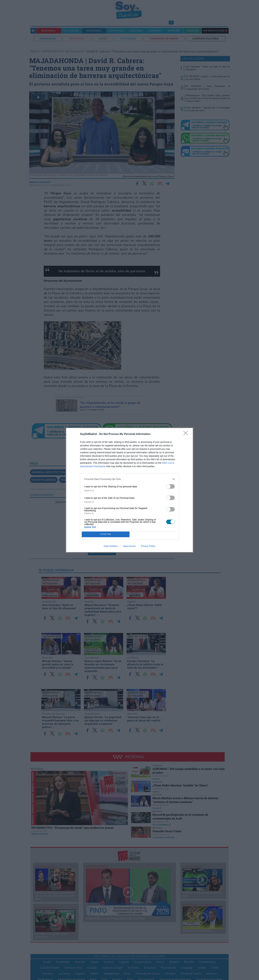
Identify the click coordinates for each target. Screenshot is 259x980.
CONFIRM (106, 534)
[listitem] (129, 479)
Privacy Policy (148, 546)
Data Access (129, 546)
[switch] (170, 486)
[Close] (187, 434)
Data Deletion (111, 546)
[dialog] (129, 490)
